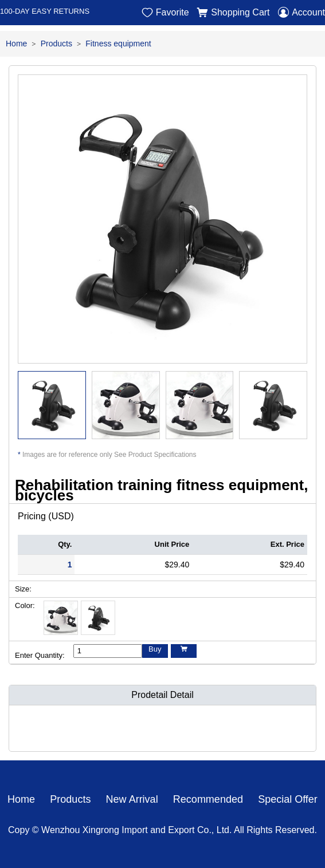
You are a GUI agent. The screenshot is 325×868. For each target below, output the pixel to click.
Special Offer (288, 799)
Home (16, 44)
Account (301, 13)
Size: (23, 589)
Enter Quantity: (40, 655)
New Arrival (132, 799)
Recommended (208, 799)
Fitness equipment (118, 44)
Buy (155, 649)
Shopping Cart (233, 13)
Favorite (165, 13)
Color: (25, 605)
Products (56, 44)
